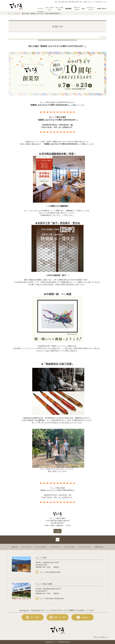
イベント (40, 9)
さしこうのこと (49, 9)
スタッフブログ (77, 9)
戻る (57, 531)
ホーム (10, 14)
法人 (83, 9)
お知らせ (17, 14)
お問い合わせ (102, 9)
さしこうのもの (59, 9)
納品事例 (68, 9)
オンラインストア (91, 9)
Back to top (57, 540)
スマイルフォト (55, 547)
